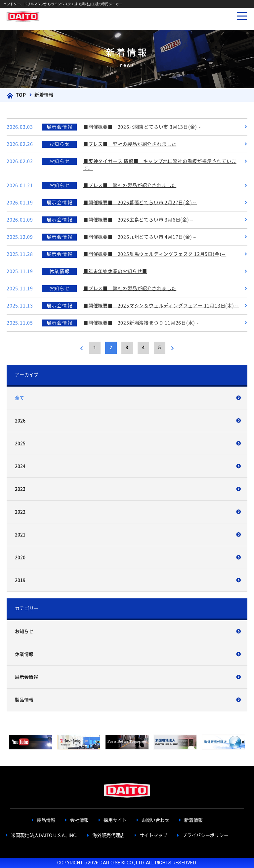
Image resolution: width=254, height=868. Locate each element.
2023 (20, 489)
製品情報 (24, 700)
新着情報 (193, 820)
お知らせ (24, 631)
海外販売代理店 (108, 835)
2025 (20, 443)
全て (20, 398)
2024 (20, 466)
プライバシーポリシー (205, 835)
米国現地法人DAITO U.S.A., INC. (44, 835)
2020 (20, 557)
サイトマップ (153, 835)
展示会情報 (26, 677)
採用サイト (115, 820)
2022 (20, 512)
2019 (20, 580)
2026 (20, 421)
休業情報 (24, 654)
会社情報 (79, 820)
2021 (20, 535)
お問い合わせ (155, 820)
